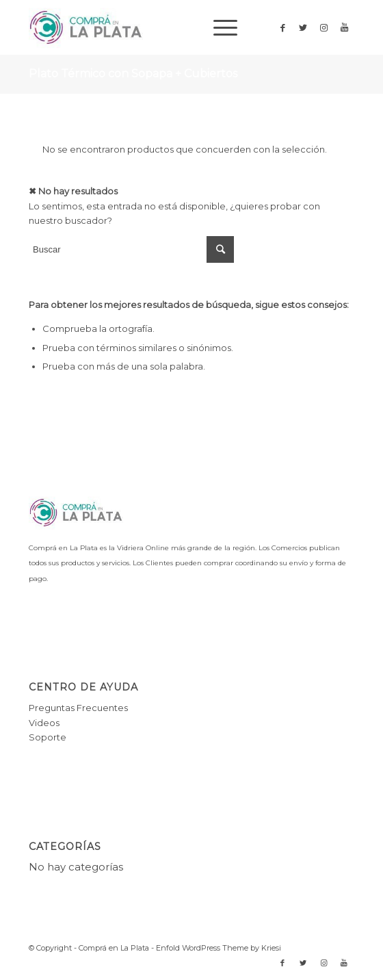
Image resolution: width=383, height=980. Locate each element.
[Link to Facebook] (282, 28)
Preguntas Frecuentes (78, 708)
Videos (44, 723)
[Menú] (219, 27)
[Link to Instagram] (323, 28)
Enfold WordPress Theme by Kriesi (219, 948)
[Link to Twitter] (303, 28)
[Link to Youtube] (344, 28)
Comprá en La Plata (114, 948)
